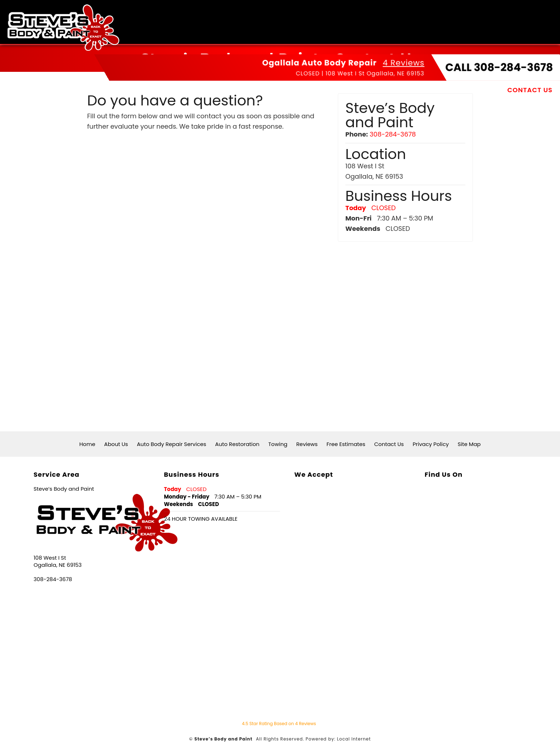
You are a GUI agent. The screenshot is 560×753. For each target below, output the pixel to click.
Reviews (416, 89)
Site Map (469, 444)
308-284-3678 (393, 134)
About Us (146, 89)
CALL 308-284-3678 (499, 67)
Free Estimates (470, 89)
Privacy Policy (431, 444)
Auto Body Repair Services (224, 89)
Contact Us (530, 89)
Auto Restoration (318, 89)
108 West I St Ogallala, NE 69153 (375, 73)
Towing (377, 89)
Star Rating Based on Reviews (279, 724)
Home (109, 89)
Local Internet (354, 739)
